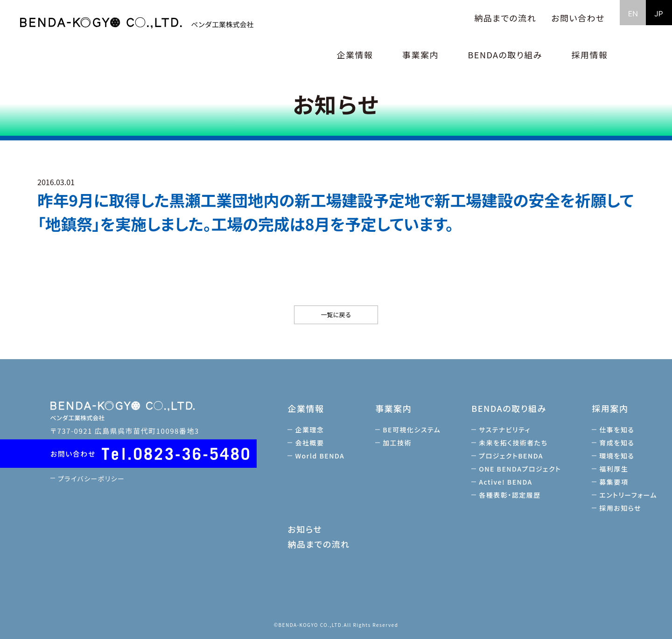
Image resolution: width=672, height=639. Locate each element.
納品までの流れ (505, 18)
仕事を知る (618, 430)
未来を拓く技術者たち (514, 443)
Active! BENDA (507, 482)
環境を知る (618, 456)
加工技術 (399, 443)
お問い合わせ (578, 18)
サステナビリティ (506, 430)
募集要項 (615, 482)
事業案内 (395, 408)
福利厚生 (615, 469)
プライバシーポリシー (94, 478)
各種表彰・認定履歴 (511, 495)
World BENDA (322, 456)
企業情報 (308, 408)
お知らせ (307, 529)
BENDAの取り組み (510, 408)
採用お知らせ (622, 508)
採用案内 (611, 408)
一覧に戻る (336, 315)
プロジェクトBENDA (512, 456)
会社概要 (311, 443)
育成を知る (618, 443)
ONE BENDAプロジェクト (521, 469)
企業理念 (311, 430)
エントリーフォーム (630, 495)
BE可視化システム (413, 430)
